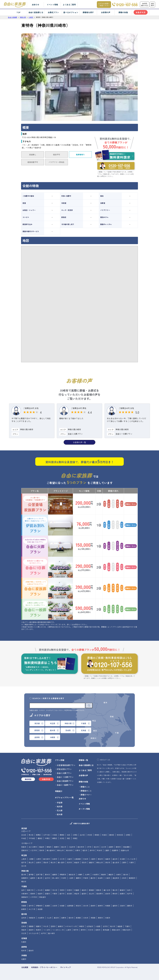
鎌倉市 (111, 875)
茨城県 (24, 923)
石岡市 (24, 926)
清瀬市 (56, 847)
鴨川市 (115, 890)
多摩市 (111, 847)
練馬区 (55, 838)
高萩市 (31, 930)
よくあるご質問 (69, 5)
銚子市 (62, 894)
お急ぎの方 (141, 12)
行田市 (86, 859)
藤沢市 (93, 878)
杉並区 (104, 835)
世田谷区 (120, 835)
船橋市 (122, 894)
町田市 (100, 850)
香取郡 (91, 890)
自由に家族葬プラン (35, 588)
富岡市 (115, 906)
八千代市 (34, 897)
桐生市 (78, 906)
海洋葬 (60, 806)
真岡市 (100, 918)
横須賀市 (132, 878)
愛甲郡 (31, 875)
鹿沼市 (56, 918)
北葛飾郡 (78, 859)
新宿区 (97, 835)
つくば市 (47, 930)
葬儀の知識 (123, 12)
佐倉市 (40, 894)
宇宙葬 (60, 803)
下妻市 (127, 926)
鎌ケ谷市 (107, 890)
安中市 (31, 906)
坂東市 (98, 930)
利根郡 (108, 906)
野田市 (115, 894)
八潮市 (131, 862)
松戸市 (130, 894)
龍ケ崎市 (51, 933)
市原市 (62, 890)
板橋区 (38, 835)
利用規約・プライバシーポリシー (44, 967)
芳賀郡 (93, 918)
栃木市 (71, 918)
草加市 (46, 862)
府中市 (92, 850)
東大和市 (69, 850)
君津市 (33, 894)
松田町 (100, 878)
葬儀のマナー (86, 795)
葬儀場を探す (88, 12)
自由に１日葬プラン (65, 777)
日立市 (24, 933)
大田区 (55, 835)
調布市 (118, 847)
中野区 (47, 838)
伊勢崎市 (39, 906)
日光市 (86, 918)
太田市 (55, 906)
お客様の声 (106, 12)
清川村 (126, 875)
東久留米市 (51, 850)
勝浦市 (122, 890)
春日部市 (47, 859)
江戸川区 (47, 835)
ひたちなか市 (34, 933)
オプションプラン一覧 (64, 797)
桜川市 (113, 926)
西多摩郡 (126, 847)
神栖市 (82, 926)
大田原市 (41, 918)
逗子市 (47, 878)
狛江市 (96, 847)
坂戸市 (24, 862)
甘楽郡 (62, 906)
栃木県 (24, 914)
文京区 (62, 838)
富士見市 (116, 862)
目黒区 (75, 838)
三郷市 (124, 862)
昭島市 (24, 847)
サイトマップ (66, 967)
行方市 (91, 930)
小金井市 (72, 847)
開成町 (104, 875)
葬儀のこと (85, 787)
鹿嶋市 (60, 926)
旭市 (23, 890)
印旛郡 (77, 890)
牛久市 (46, 926)
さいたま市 (131, 859)
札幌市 (24, 942)
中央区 (24, 838)
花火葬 (60, 810)
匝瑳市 (47, 894)
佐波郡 (40, 909)
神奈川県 (25, 871)
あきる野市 (33, 847)
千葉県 (24, 886)
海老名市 (72, 875)
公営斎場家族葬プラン (35, 504)
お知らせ (36, 5)
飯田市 (31, 951)
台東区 (128, 835)
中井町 (64, 878)
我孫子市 (30, 890)
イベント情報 (52, 5)
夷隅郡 (47, 890)
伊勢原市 (63, 875)
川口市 (62, 859)
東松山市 (100, 862)
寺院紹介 (59, 791)
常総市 (24, 930)
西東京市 (25, 850)
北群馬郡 (70, 906)
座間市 (33, 878)
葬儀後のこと (86, 791)
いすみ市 (39, 890)
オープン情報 (84, 809)
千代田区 (32, 838)
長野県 (24, 947)
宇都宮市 (32, 918)
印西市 (69, 890)
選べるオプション (71, 12)
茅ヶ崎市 (56, 878)
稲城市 (42, 847)
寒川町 (40, 878)
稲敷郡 (31, 926)
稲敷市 (38, 926)
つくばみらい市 (58, 930)
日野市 (78, 850)
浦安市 (84, 890)
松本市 (24, 951)
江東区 (75, 835)
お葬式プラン (53, 12)
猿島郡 (120, 926)
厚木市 (47, 875)
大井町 (87, 875)
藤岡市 (130, 906)
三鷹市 (107, 850)
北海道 (24, 938)
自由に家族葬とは (36, 12)
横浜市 (24, 882)
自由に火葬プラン (35, 546)
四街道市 (42, 897)
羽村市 (42, 850)
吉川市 (24, 866)
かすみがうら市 (71, 926)
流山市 (91, 894)
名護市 (24, 959)
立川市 (104, 847)
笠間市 (53, 926)
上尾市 (24, 859)
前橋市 (24, 909)
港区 (69, 838)
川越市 (69, 859)
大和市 (124, 878)
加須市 (55, 859)
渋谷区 (90, 835)
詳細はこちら (131, 504)
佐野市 (64, 918)
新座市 (77, 862)
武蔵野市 (115, 850)
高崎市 (93, 906)
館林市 (100, 906)
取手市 (76, 930)
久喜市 (93, 859)
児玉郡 (122, 859)
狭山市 (31, 862)
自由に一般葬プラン (35, 609)
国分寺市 (81, 847)
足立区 (24, 835)
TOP (18, 12)
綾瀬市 (55, 875)
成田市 (108, 894)
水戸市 (43, 933)
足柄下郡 (39, 875)
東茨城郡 (106, 930)
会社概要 (25, 967)
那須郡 (78, 918)
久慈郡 (98, 926)
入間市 (38, 859)
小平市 (89, 847)
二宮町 (71, 878)
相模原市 (25, 878)
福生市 (85, 850)
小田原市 (95, 875)
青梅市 (49, 847)
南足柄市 (116, 878)
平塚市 (86, 878)
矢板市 (108, 918)
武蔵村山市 (125, 850)
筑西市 (38, 930)
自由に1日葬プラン (35, 567)
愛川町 (24, 875)
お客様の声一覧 (79, 442)
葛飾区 (62, 835)
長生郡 (69, 894)
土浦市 (69, 930)
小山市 (49, 918)
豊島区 (40, 838)
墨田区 (112, 835)
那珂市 (83, 930)
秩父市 (53, 862)
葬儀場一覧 (83, 760)
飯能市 (91, 862)
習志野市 (100, 894)
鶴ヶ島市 (61, 862)
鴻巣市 (108, 859)
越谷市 (115, 859)
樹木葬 (60, 814)
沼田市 (122, 906)
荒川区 (31, 835)
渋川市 (86, 906)
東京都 (24, 828)
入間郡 (31, 859)
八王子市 (34, 850)
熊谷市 (100, 859)
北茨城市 (90, 926)
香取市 (99, 890)
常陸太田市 (116, 930)
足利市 (24, 918)
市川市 (55, 890)
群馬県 (24, 902)
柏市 (129, 890)
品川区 (82, 835)
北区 (69, 835)
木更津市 (25, 894)
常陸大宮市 (126, 930)
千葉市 (55, 894)
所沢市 (69, 862)
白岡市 (38, 862)
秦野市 (78, 878)
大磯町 (80, 875)
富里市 (84, 894)
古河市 (105, 926)
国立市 (64, 847)
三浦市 (108, 878)
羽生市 (84, 862)
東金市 (77, 894)
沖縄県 (24, 955)
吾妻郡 (24, 906)
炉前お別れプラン (35, 525)
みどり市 (32, 909)
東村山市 (60, 850)
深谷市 (108, 862)
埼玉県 (24, 855)
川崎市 (118, 875)
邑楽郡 (47, 906)
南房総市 (25, 897)
